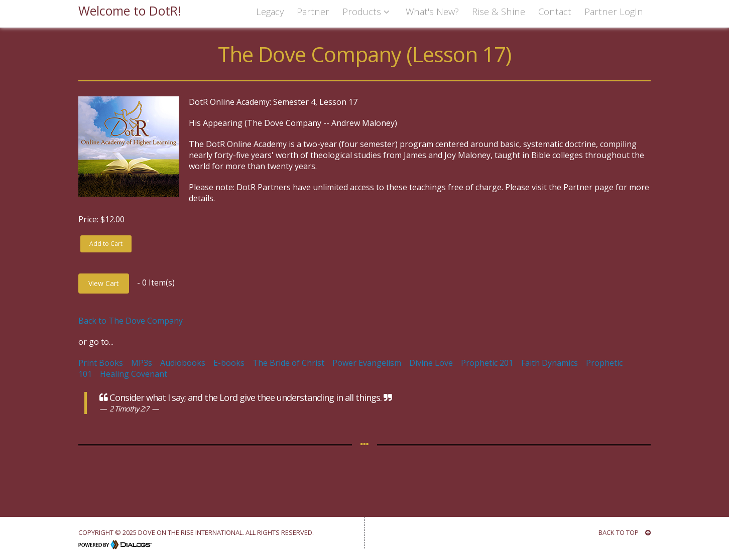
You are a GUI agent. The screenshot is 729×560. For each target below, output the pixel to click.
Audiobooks (183, 363)
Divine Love (431, 363)
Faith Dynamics (550, 363)
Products (368, 11)
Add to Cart (106, 244)
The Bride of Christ (288, 363)
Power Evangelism (367, 363)
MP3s (142, 363)
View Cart (104, 283)
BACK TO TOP (625, 532)
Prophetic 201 (487, 363)
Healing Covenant (134, 374)
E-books (229, 363)
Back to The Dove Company (131, 321)
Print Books (101, 363)
